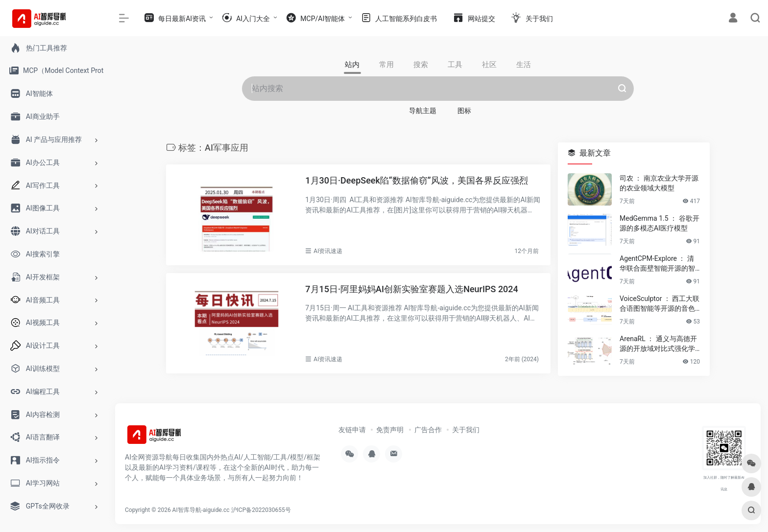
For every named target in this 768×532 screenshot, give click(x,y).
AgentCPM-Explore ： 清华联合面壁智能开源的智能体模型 (657, 264)
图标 (464, 111)
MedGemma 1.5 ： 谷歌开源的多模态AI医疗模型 (660, 223)
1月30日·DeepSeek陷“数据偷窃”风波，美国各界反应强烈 (416, 180)
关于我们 (466, 430)
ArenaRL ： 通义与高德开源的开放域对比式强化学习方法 (658, 344)
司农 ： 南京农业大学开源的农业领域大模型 (659, 183)
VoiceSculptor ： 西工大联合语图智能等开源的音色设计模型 (660, 304)
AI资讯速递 (328, 251)
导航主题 (423, 111)
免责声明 (390, 430)
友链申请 (352, 430)
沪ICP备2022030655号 (261, 510)
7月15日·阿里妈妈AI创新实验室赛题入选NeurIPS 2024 (412, 289)
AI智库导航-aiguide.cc (201, 510)
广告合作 (428, 430)
